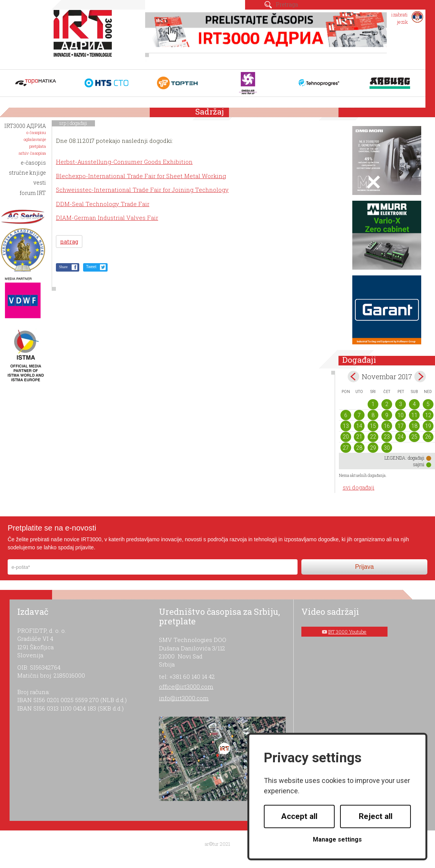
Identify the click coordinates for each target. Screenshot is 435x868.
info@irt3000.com (184, 698)
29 (373, 448)
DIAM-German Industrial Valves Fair (107, 218)
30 (387, 448)
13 (346, 426)
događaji (78, 123)
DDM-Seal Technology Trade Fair (103, 204)
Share (63, 267)
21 (359, 437)
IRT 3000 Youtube (347, 632)
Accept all (299, 816)
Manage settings (337, 839)
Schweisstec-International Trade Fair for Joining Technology (142, 190)
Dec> (420, 377)
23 (387, 437)
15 (373, 426)
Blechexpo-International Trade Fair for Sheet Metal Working (141, 176)
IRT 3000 (84, 38)
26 (428, 437)
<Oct (353, 377)
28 (359, 448)
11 (414, 415)
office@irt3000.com (186, 686)
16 (387, 426)
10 (401, 415)
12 (428, 415)
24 (401, 437)
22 (373, 437)
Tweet (91, 267)
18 (414, 426)
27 (346, 448)
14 (359, 426)
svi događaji (359, 487)
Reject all (376, 816)
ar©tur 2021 (217, 844)
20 (346, 437)
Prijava (364, 567)
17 (401, 426)
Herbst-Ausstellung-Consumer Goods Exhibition (124, 162)
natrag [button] (69, 242)
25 (414, 437)
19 (428, 426)
